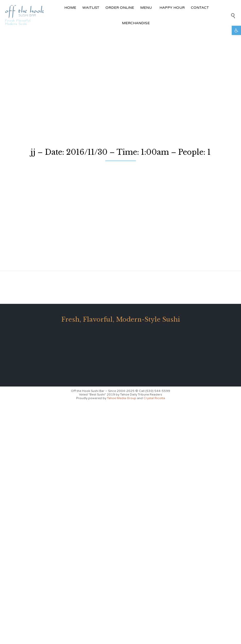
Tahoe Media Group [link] (122, 398)
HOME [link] (70, 8)
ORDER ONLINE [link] (120, 8)
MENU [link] (147, 8)
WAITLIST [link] (91, 8)
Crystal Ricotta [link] (154, 398)
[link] (236, 30)
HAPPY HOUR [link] (172, 8)
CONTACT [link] (200, 8)
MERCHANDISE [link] (137, 23)
